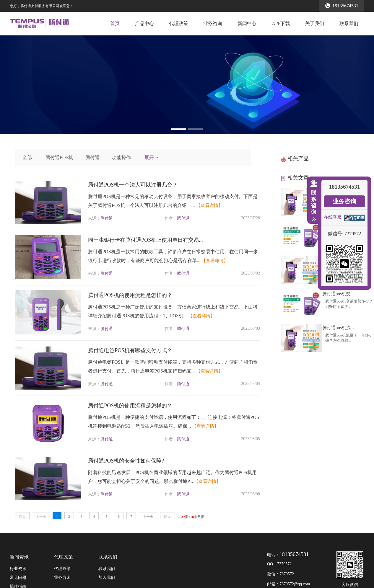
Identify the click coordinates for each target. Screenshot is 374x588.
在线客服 (333, 217)
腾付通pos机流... (338, 328)
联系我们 (349, 23)
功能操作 (121, 157)
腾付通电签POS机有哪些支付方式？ (130, 350)
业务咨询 (213, 23)
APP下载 (281, 23)
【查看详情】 (209, 205)
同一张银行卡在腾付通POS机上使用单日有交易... (145, 240)
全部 (27, 157)
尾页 (168, 517)
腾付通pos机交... (338, 294)
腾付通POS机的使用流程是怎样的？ (130, 295)
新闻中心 (247, 23)
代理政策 (179, 23)
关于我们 (315, 23)
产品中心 (144, 23)
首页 (115, 23)
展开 (152, 157)
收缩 (313, 201)
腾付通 (92, 157)
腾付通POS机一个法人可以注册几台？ (133, 185)
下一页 (148, 517)
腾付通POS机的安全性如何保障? (126, 461)
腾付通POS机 (59, 157)
